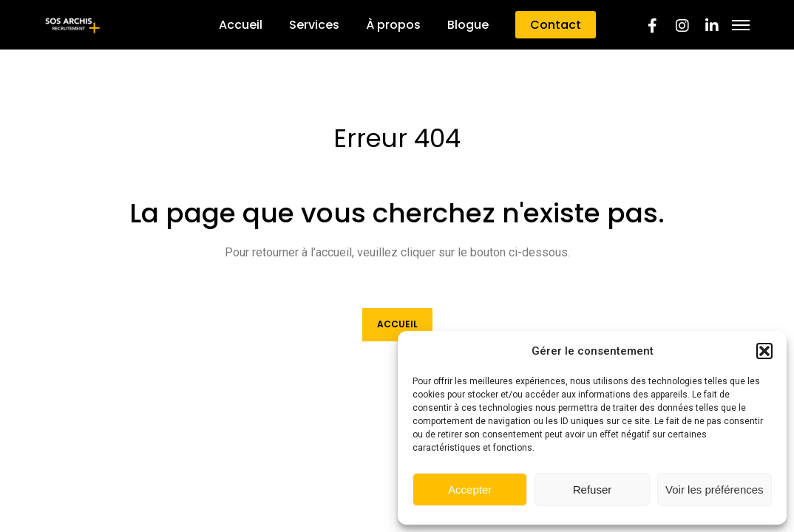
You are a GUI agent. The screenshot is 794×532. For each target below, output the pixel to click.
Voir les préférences (715, 490)
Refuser (593, 490)
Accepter (470, 490)
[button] (764, 351)
